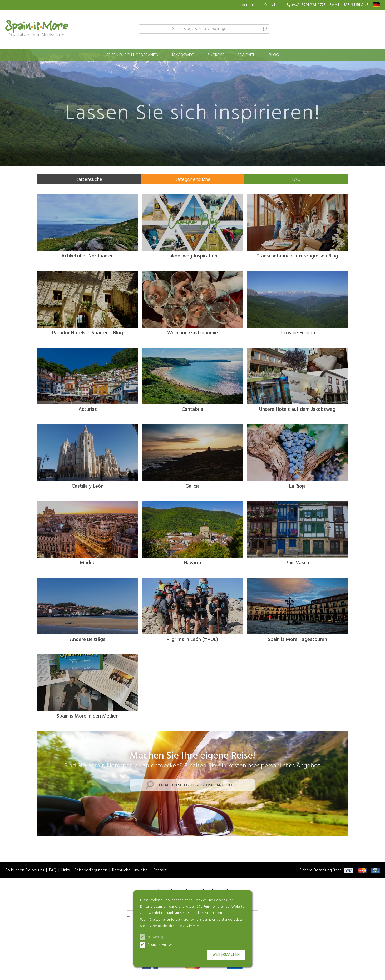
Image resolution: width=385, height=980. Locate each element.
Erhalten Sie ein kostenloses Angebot (196, 785)
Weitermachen (226, 955)
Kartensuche (89, 180)
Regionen (247, 55)
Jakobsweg (183, 55)
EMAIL (335, 5)
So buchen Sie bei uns (25, 870)
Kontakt (271, 5)
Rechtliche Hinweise (130, 870)
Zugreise (216, 55)
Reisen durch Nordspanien (132, 55)
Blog (274, 55)
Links (65, 870)
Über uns (247, 5)
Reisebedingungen (91, 870)
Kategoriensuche (192, 180)
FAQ (296, 180)
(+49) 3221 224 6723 (309, 5)
